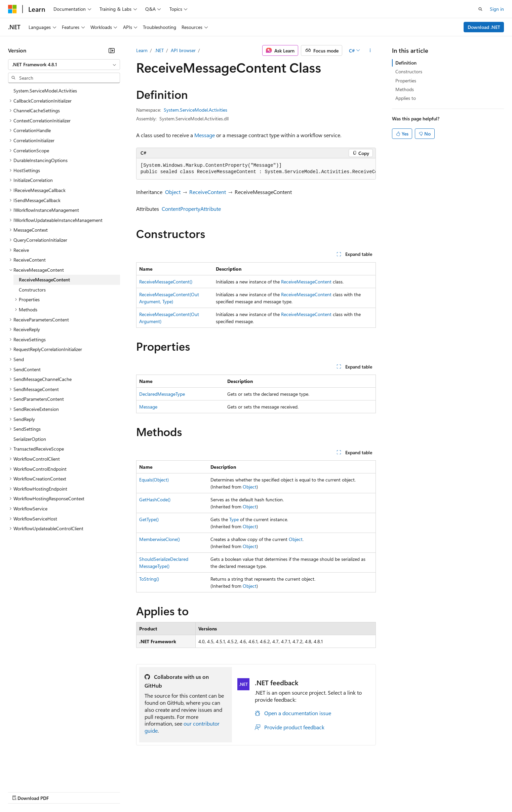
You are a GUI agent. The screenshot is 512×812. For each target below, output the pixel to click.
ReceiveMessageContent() (166, 282)
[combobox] (64, 65)
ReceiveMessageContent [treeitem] (44, 280)
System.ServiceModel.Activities (195, 110)
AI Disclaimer (22, 792)
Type (234, 519)
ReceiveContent (208, 192)
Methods (405, 89)
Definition (406, 63)
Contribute (120, 792)
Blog (92, 792)
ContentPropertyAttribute (191, 209)
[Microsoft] (12, 9)
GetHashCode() (155, 499)
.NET (159, 50)
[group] (256, 169)
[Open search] (480, 9)
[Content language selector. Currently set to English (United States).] (39, 775)
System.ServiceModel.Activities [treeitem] (45, 91)
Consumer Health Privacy (193, 792)
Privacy (147, 792)
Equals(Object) (154, 480)
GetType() (149, 519)
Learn (142, 50)
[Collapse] (112, 50)
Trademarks (279, 792)
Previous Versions (61, 792)
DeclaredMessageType (162, 394)
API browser (183, 50)
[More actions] (370, 50)
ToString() (149, 579)
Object (173, 192)
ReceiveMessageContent (306, 282)
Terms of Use (246, 792)
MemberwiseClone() (160, 539)
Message (205, 135)
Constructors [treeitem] (32, 290)
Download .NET (484, 27)
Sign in (497, 9)
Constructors (409, 71)
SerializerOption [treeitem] (30, 439)
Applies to (406, 98)
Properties (406, 81)
